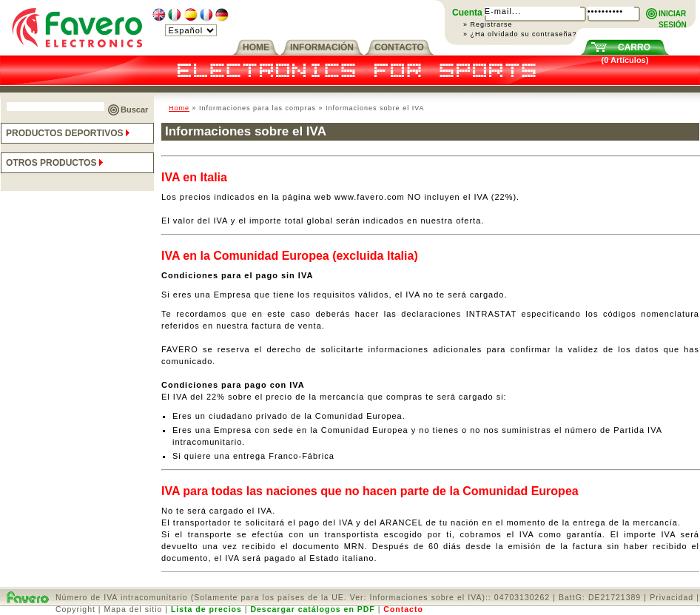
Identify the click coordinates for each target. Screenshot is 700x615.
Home (179, 108)
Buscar (134, 110)
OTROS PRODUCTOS (56, 163)
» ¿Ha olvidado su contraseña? (520, 34)
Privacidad (672, 597)
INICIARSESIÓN (673, 14)
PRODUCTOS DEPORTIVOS (69, 133)
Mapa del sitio (134, 609)
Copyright (75, 609)
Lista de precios (206, 609)
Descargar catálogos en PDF (312, 609)
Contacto (403, 609)
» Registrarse (488, 24)
